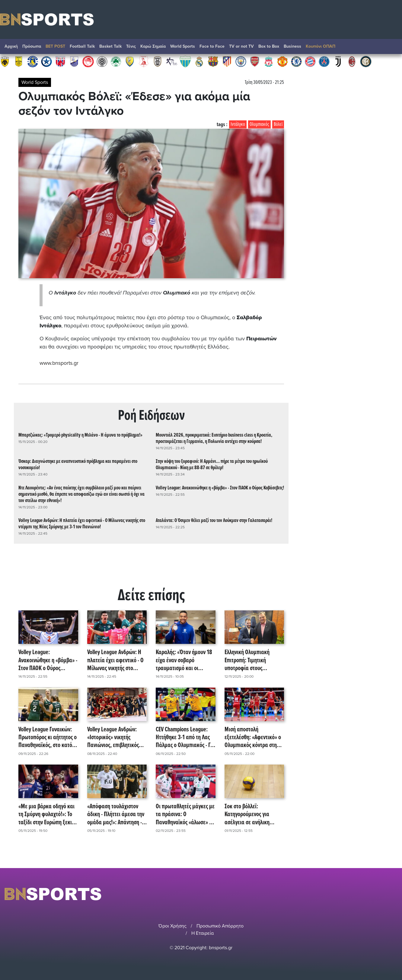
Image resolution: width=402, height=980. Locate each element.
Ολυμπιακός (259, 124)
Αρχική (11, 46)
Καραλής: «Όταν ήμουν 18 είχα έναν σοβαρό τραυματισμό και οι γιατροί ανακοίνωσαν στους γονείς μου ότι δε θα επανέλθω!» (185, 660)
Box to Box (269, 46)
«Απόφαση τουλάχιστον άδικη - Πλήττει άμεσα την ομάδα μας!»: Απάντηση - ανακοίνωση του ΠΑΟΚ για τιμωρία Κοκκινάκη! (116, 814)
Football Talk (82, 46)
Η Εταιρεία (203, 933)
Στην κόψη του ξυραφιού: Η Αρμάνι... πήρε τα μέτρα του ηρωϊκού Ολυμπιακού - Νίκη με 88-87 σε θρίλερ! (212, 465)
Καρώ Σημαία (153, 46)
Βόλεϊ (278, 124)
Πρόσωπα (32, 46)
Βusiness (292, 46)
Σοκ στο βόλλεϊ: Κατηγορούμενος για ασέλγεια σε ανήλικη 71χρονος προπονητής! (249, 814)
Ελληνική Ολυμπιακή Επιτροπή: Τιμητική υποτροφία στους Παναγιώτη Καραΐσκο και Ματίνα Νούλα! (252, 660)
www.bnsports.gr (59, 363)
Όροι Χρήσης (172, 926)
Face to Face (212, 46)
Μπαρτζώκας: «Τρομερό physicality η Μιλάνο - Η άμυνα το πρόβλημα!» (80, 435)
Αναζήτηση (391, 48)
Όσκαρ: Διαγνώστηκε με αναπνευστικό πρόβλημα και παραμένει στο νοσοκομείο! (78, 465)
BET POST (55, 46)
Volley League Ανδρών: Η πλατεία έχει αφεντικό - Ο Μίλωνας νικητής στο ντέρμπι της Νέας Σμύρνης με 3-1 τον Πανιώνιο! (82, 523)
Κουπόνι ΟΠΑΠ (321, 46)
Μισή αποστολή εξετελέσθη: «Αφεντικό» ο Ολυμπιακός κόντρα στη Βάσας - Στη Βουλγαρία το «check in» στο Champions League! (253, 737)
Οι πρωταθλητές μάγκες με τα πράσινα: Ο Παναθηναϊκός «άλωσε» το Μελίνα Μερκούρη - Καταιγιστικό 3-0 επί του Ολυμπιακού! (185, 814)
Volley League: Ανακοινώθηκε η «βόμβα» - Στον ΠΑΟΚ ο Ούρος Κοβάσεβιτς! (220, 488)
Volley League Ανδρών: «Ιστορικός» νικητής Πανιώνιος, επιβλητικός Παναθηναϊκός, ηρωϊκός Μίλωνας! (114, 737)
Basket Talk (110, 46)
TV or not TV (241, 46)
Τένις (131, 46)
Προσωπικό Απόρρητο (220, 926)
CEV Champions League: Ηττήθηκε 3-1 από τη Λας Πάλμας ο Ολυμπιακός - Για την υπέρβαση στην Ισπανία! (185, 737)
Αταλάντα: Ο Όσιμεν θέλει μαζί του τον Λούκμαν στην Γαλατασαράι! (214, 520)
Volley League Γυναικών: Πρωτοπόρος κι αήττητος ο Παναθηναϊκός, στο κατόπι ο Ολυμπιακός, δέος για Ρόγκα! (48, 737)
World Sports (183, 46)
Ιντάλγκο (238, 124)
